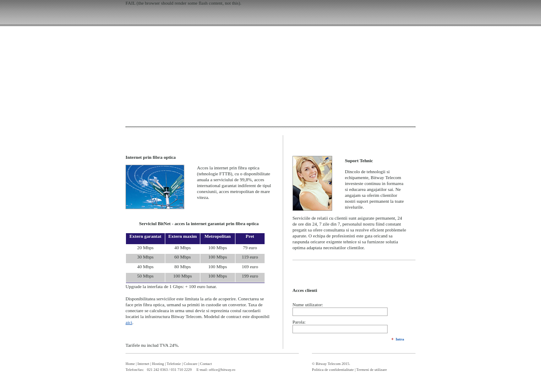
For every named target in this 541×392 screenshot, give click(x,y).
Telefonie (174, 364)
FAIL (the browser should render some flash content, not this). (183, 3)
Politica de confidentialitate (333, 370)
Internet (143, 364)
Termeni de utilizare (372, 370)
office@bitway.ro (222, 370)
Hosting (158, 364)
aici (129, 322)
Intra (400, 339)
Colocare (190, 364)
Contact (206, 364)
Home (130, 364)
